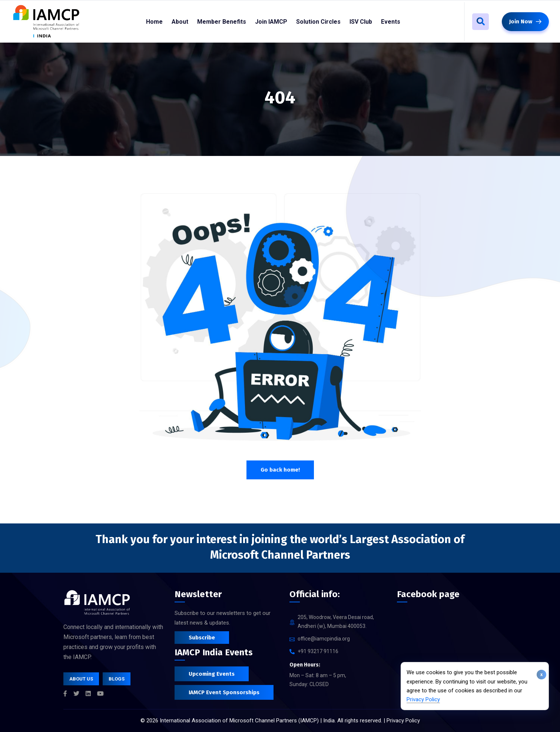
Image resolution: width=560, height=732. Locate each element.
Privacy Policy (423, 699)
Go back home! (280, 470)
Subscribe (202, 638)
